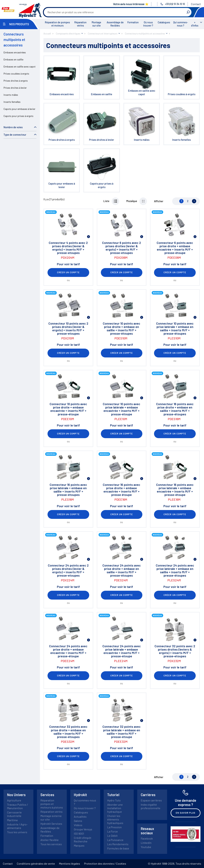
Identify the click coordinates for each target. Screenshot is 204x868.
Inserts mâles (11, 95)
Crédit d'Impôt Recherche (83, 839)
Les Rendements (118, 844)
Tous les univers (17, 832)
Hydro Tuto (114, 800)
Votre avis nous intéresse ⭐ (131, 4)
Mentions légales (70, 863)
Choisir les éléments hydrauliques (115, 819)
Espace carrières (151, 800)
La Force (113, 831)
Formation (133, 22)
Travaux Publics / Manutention (17, 806)
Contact (196, 4)
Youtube (146, 847)
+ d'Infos (195, 24)
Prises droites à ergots (16, 81)
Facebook (147, 838)
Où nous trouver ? (148, 24)
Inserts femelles (12, 102)
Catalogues (164, 22)
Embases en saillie (13, 59)
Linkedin (146, 843)
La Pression (114, 827)
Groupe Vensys (83, 829)
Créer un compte (68, 272)
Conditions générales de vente (36, 863)
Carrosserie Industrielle (14, 814)
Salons (78, 821)
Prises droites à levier (15, 88)
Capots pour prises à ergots (18, 116)
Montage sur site (96, 24)
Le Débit (112, 836)
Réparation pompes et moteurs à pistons (52, 804)
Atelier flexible (50, 840)
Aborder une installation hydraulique (115, 808)
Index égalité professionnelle (151, 806)
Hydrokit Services (51, 824)
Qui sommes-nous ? (181, 24)
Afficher (159, 201)
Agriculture (14, 800)
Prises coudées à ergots (16, 74)
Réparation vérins (80, 24)
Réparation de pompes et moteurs (57, 24)
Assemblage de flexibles (115, 24)
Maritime (12, 820)
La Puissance (115, 840)
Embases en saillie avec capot (20, 66)
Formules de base (118, 848)
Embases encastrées (15, 52)
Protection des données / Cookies (105, 863)
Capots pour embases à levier (19, 109)
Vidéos (78, 825)
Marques (79, 845)
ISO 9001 (79, 833)
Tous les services (51, 844)
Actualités (80, 817)
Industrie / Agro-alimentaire (17, 826)
